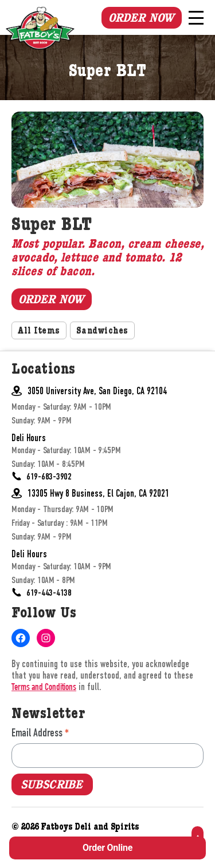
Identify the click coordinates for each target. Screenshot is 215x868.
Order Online (107, 848)
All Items (39, 332)
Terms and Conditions (44, 688)
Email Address (40, 733)
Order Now (141, 18)
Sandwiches (102, 332)
